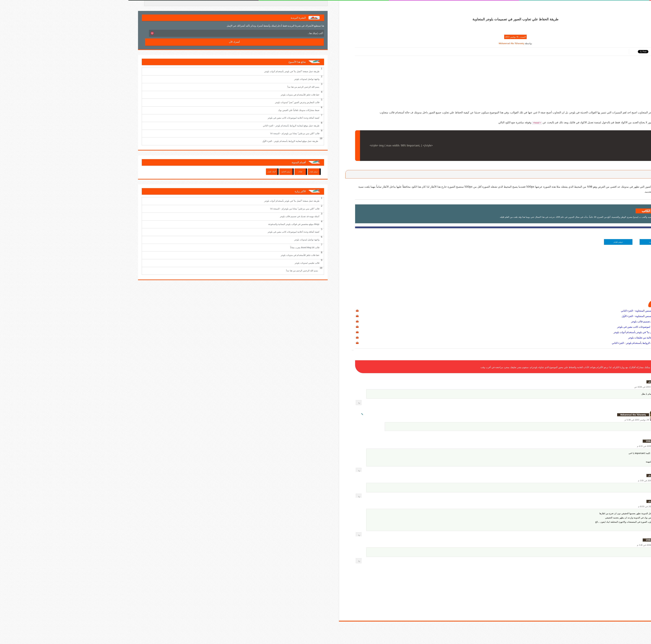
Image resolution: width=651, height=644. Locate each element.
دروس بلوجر (490, 242)
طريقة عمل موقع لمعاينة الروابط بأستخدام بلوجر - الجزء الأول (162, 141)
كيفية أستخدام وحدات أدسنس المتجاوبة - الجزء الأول (520, 316)
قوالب (172, 172)
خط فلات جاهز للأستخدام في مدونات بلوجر (172, 95)
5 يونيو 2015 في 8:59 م (520, 506)
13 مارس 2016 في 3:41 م (520, 545)
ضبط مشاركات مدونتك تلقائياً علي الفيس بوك (170, 110)
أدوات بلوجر (143, 172)
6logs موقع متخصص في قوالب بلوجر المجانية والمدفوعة (165, 224)
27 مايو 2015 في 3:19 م (520, 481)
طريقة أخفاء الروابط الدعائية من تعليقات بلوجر (524, 338)
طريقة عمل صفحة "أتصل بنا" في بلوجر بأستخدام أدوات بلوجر (516, 332)
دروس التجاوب (526, 242)
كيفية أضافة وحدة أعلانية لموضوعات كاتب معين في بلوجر (518, 327)
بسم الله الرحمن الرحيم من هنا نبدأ (175, 87)
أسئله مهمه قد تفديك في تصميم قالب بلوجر (525, 322)
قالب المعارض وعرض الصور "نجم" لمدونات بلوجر (169, 102)
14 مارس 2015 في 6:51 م (520, 446)
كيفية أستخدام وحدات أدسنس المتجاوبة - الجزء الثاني (520, 311)
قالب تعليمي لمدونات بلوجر (179, 263)
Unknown (523, 441)
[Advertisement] (387, 84)
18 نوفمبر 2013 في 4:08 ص (519, 387)
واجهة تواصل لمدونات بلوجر (178, 79)
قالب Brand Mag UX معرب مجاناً (176, 247)
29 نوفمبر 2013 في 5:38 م (508, 420)
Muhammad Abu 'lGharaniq (383, 43)
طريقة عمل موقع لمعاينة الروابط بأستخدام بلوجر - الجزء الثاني (515, 343)
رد (231, 403)
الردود (530, 405)
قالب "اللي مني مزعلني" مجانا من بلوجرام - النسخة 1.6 (166, 133)
